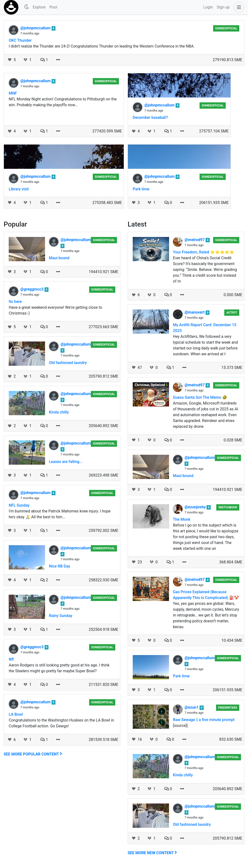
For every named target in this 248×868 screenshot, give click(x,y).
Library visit (19, 189)
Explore (39, 7)
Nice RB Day (59, 566)
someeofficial (226, 28)
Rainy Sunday (61, 616)
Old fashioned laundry (68, 363)
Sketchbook (228, 507)
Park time (141, 189)
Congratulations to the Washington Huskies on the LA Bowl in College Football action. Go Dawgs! (61, 723)
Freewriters (228, 708)
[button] (238, 7)
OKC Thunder (20, 40)
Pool (53, 7)
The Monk (182, 519)
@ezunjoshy (196, 507)
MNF (13, 93)
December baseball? (150, 118)
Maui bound (59, 258)
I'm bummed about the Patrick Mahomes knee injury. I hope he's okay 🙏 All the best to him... (60, 514)
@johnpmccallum (36, 28)
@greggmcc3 (32, 289)
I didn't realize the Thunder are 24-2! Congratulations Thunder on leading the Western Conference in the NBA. (102, 46)
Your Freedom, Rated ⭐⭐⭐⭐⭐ (204, 252)
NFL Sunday (19, 505)
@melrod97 (195, 240)
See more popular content (33, 754)
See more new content (152, 853)
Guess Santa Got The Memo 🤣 (200, 397)
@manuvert (195, 312)
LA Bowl (16, 714)
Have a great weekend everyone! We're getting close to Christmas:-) (55, 310)
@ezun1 (192, 707)
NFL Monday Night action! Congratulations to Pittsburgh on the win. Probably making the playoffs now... (63, 102)
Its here (15, 302)
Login (208, 7)
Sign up (223, 7)
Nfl (11, 659)
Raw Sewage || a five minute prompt (204, 720)
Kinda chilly (59, 412)
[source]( (180, 726)
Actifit (232, 313)
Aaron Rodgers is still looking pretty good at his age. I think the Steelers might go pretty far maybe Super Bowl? (59, 668)
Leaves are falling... (66, 462)
